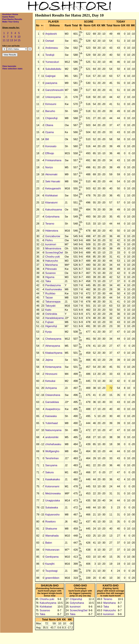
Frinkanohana (53, 160)
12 (8, 40)
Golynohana (52, 217)
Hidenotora (52, 231)
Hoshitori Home (10, 14)
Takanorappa (53, 302)
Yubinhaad (52, 423)
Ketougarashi (53, 188)
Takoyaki (50, 306)
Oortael (50, 41)
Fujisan (50, 322)
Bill (47, 139)
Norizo (49, 167)
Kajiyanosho (52, 515)
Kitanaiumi (51, 203)
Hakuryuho (52, 261)
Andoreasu (52, 48)
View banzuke (9, 66)
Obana (49, 125)
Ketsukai (50, 381)
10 (19, 37)
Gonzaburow (53, 236)
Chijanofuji (51, 118)
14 (15, 40)
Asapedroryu (53, 409)
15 (19, 40)
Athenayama (53, 346)
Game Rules (8, 17)
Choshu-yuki (53, 257)
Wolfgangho (52, 451)
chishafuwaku (53, 444)
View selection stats (12, 69)
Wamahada (52, 536)
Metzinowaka (53, 493)
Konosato (51, 146)
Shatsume (51, 529)
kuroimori (51, 244)
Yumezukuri (52, 62)
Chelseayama (53, 339)
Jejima (49, 360)
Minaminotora (53, 248)
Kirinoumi (51, 104)
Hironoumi (51, 374)
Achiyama (51, 388)
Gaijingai (50, 76)
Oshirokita (51, 314)
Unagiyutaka (53, 500)
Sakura (50, 472)
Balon (49, 543)
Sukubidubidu (53, 69)
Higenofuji (51, 326)
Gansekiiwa (52, 402)
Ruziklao (50, 293)
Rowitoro (51, 522)
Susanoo (51, 273)
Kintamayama (53, 367)
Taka (48, 281)
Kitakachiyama (54, 353)
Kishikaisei (52, 196)
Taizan (49, 298)
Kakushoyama (54, 210)
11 (4, 40)
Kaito (48, 310)
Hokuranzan (52, 550)
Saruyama (51, 465)
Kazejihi (50, 564)
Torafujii (50, 55)
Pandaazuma (53, 285)
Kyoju (49, 332)
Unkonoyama (53, 97)
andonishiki (52, 437)
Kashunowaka (54, 289)
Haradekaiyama (55, 318)
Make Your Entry (11, 22)
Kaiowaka (51, 416)
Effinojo (50, 153)
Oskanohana (53, 395)
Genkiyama (52, 557)
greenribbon (52, 578)
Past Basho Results (12, 19)
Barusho (50, 111)
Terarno (50, 224)
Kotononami (52, 486)
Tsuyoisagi (51, 571)
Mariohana (52, 265)
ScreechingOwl (54, 253)
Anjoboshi (51, 34)
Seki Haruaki (53, 181)
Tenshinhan (52, 458)
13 (11, 40)
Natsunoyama (53, 430)
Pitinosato (51, 269)
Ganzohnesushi (54, 90)
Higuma (50, 277)
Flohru (49, 240)
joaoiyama (51, 83)
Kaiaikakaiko (53, 479)
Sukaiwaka (52, 508)
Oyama (50, 132)
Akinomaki (51, 174)
